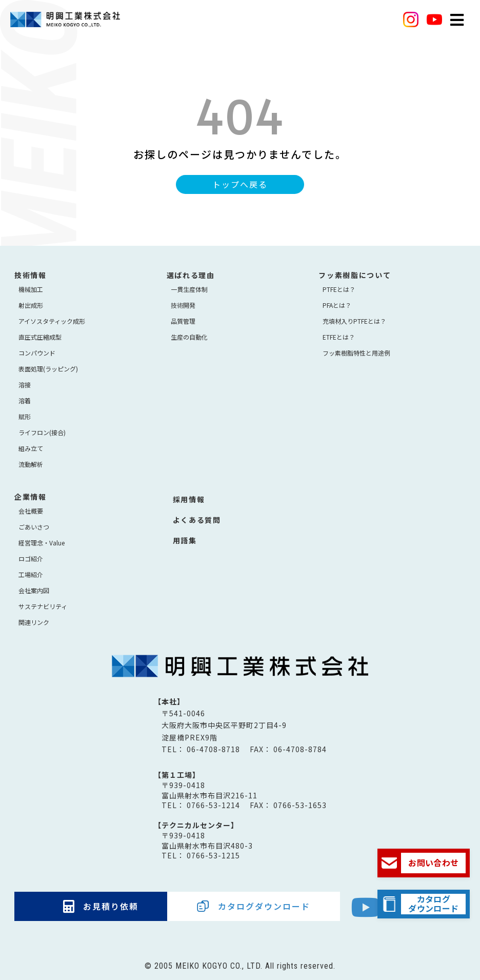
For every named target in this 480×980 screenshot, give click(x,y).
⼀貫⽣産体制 (189, 289)
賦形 (25, 416)
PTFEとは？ (339, 289)
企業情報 (31, 497)
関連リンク (34, 622)
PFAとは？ (337, 305)
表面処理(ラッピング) (48, 369)
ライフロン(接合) (42, 432)
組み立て (31, 448)
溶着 (25, 400)
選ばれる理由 (191, 275)
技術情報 (31, 275)
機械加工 (31, 289)
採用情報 (189, 499)
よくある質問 (197, 520)
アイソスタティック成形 (52, 321)
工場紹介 (31, 574)
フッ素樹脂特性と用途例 (356, 353)
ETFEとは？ (339, 337)
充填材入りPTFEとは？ (354, 321)
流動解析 (31, 464)
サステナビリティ (43, 606)
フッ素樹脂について (355, 275)
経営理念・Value (42, 543)
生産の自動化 (189, 337)
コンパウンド (37, 353)
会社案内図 (34, 590)
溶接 (25, 385)
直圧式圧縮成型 (40, 337)
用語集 (185, 540)
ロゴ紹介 (31, 558)
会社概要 (31, 511)
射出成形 (31, 305)
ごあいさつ (34, 527)
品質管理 (183, 321)
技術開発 (183, 305)
